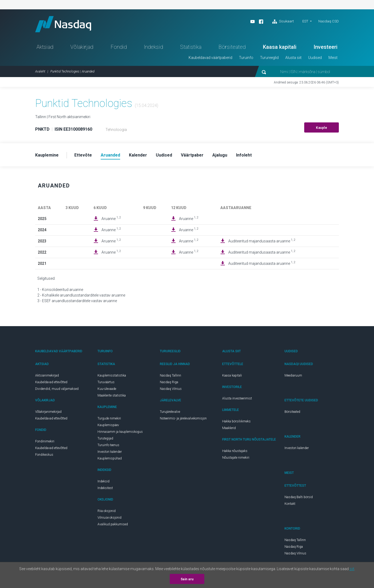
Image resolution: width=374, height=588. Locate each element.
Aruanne (111, 218)
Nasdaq (63, 24)
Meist (333, 58)
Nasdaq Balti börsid (299, 497)
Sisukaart (283, 22)
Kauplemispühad (110, 458)
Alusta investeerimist (237, 398)
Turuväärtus (106, 382)
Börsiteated (232, 47)
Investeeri (326, 47)
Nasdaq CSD (329, 21)
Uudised (315, 58)
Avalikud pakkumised (113, 524)
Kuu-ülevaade (107, 389)
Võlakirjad (82, 47)
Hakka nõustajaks (235, 451)
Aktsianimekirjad (47, 375)
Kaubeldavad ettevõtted (51, 382)
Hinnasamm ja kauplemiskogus (120, 432)
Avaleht (40, 71)
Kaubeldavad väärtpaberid (210, 58)
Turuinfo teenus (108, 445)
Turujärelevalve (170, 412)
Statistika (191, 47)
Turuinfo (246, 58)
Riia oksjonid (107, 511)
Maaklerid (229, 428)
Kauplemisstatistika (112, 375)
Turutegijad (105, 438)
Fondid (119, 47)
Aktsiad (45, 47)
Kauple (322, 128)
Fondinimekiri (45, 441)
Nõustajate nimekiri (236, 458)
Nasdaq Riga (169, 382)
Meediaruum (293, 375)
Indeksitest (105, 488)
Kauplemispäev (108, 425)
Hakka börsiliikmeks (236, 421)
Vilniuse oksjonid (109, 518)
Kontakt (290, 504)
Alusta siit (293, 58)
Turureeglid (269, 58)
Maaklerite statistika (112, 395)
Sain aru (187, 579)
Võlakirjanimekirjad (48, 412)
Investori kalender (110, 452)
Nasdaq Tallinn (170, 375)
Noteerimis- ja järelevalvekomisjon (183, 418)
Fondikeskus (44, 455)
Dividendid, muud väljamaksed (57, 389)
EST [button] (305, 21)
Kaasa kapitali (280, 47)
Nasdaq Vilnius (171, 389)
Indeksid (153, 47)
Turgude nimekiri (109, 418)
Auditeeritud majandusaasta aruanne (262, 241)
